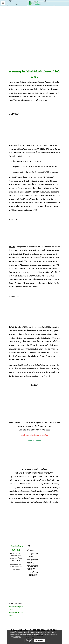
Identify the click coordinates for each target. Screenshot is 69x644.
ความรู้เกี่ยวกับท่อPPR (33, 555)
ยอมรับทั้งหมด (39, 641)
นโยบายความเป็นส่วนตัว (50, 635)
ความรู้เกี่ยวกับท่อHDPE (33, 561)
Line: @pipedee (34, 440)
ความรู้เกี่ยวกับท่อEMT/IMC (33, 574)
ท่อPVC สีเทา (13, 327)
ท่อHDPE (12, 247)
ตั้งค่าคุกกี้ (29, 641)
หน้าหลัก (30, 550)
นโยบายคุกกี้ (17, 637)
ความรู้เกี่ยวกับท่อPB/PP (33, 567)
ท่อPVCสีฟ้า (13, 145)
